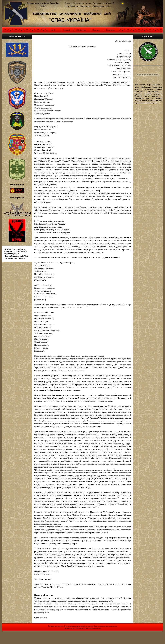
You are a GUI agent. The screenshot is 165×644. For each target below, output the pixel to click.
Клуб (53, 30)
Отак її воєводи (41, 342)
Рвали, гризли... (41, 348)
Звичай (67, 30)
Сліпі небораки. (41, 339)
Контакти (110, 30)
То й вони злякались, (44, 333)
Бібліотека (81, 30)
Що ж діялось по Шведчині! (47, 330)
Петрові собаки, (41, 345)
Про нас (96, 30)
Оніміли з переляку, (43, 336)
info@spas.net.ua (95, 628)
